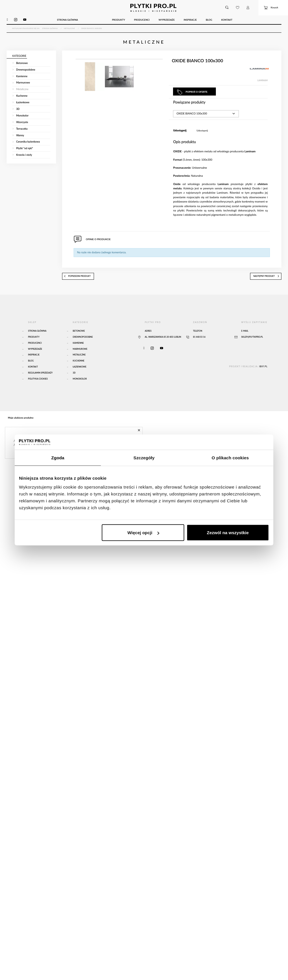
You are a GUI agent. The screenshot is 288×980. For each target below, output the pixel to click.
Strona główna (37, 334)
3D (74, 376)
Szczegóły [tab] (144, 457)
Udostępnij (202, 133)
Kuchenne (78, 364)
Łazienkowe (79, 370)
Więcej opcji (143, 533)
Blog (31, 364)
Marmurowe (80, 352)
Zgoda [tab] (58, 457)
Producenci (35, 346)
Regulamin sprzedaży (41, 376)
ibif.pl (263, 369)
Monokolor (80, 381)
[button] (227, 8)
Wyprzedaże (35, 352)
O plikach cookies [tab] (230, 457)
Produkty (34, 340)
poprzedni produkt (77, 279)
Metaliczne (79, 358)
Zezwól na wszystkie (228, 533)
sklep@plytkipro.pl (252, 340)
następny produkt (266, 279)
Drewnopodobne (83, 340)
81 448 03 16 (199, 340)
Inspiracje (34, 358)
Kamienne (78, 346)
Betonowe (79, 334)
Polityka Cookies (38, 381)
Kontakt (33, 370)
